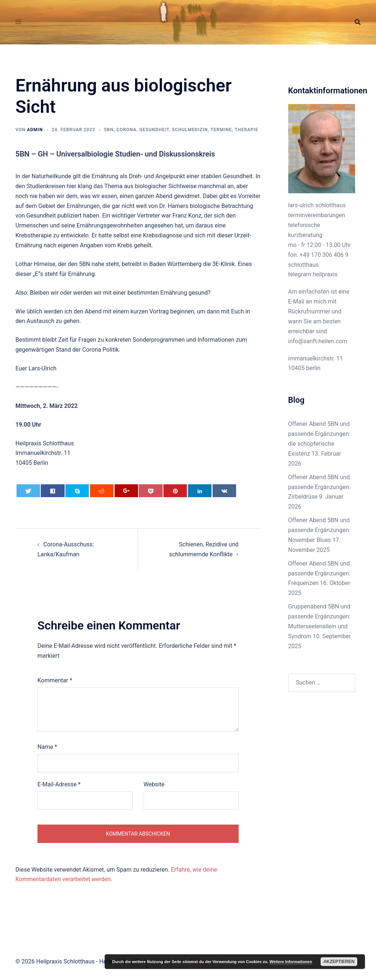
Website (154, 784)
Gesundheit (154, 130)
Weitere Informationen (291, 962)
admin (35, 130)
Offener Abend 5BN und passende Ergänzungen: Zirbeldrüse (319, 487)
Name (47, 747)
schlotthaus (304, 265)
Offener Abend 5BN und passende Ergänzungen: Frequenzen (319, 573)
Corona (126, 130)
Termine (221, 130)
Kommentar (55, 680)
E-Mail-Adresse (59, 784)
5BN (109, 130)
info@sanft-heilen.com (318, 341)
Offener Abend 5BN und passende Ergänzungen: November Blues (319, 530)
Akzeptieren (339, 962)
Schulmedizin (190, 130)
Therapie (246, 130)
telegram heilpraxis (313, 274)
